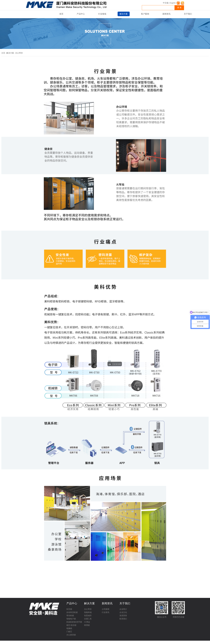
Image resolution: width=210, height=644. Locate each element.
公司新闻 (106, 609)
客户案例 (145, 14)
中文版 (166, 3)
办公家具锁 (71, 635)
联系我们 (123, 619)
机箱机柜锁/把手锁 (74, 622)
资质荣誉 (123, 616)
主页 (3, 53)
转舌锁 (69, 609)
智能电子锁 (71, 619)
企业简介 (123, 609)
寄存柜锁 (70, 616)
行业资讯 (106, 612)
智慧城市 (88, 616)
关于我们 (188, 14)
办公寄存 (19, 53)
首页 (61, 14)
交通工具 (88, 619)
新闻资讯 (166, 14)
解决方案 (124, 14)
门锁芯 (69, 632)
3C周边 (87, 622)
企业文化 (123, 612)
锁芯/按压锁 (71, 625)
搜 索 (179, 8)
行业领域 (102, 14)
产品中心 (81, 14)
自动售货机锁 (72, 612)
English (173, 3)
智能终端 (88, 612)
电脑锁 (69, 628)
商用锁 (87, 625)
